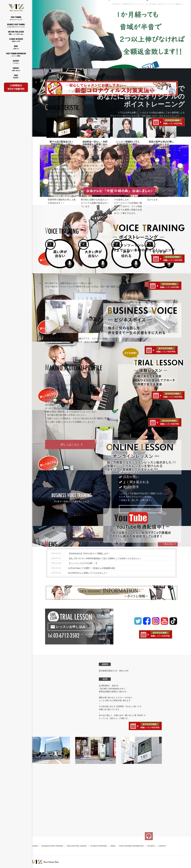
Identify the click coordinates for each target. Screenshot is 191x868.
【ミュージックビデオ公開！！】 (83, 563)
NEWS (16, 47)
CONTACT (16, 69)
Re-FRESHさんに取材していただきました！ (88, 573)
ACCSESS (16, 62)
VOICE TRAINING (16, 18)
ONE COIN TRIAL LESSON (16, 33)
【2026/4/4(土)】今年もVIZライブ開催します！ (89, 553)
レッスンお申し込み (71, 627)
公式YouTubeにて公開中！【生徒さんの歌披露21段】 (92, 568)
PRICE (16, 76)
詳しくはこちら (70, 444)
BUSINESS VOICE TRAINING (16, 26)
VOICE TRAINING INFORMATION (16, 55)
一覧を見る (168, 544)
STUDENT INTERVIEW (16, 40)
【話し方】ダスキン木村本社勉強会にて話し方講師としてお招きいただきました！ (105, 558)
